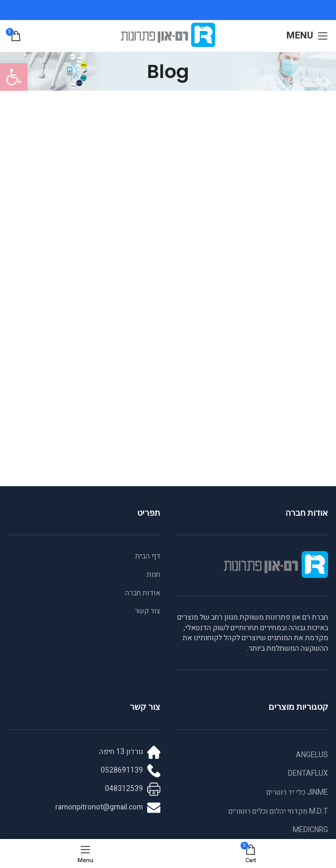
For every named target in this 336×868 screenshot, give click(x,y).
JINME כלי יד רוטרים (297, 792)
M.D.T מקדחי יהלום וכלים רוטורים (278, 811)
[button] (14, 77)
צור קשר (147, 611)
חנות (153, 575)
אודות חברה (143, 593)
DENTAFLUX (308, 773)
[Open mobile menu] (307, 36)
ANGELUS (312, 755)
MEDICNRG (310, 830)
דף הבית (148, 556)
